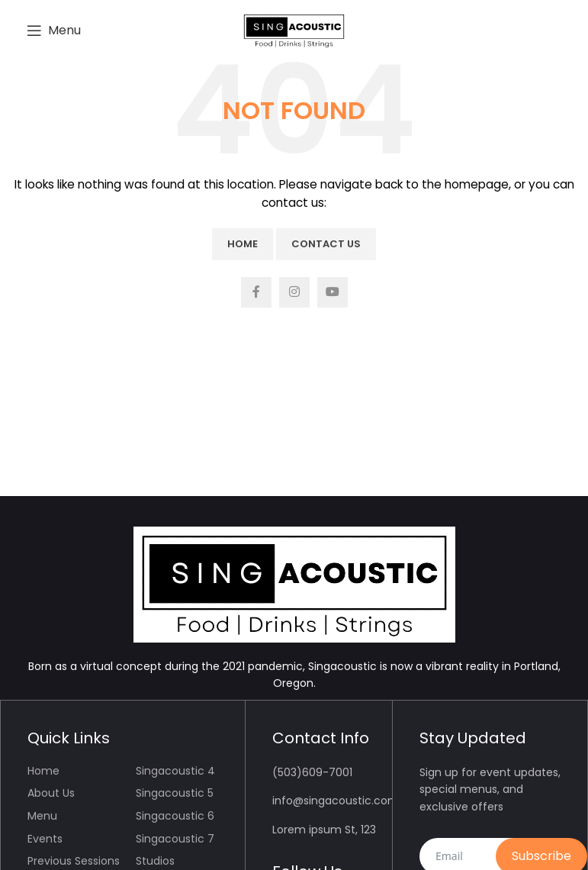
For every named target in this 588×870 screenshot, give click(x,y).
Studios (155, 861)
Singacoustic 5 (175, 793)
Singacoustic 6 (175, 816)
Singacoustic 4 (175, 771)
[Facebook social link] (256, 292)
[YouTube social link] (333, 292)
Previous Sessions (74, 861)
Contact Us (326, 244)
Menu (42, 816)
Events (45, 839)
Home (243, 244)
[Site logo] (294, 30)
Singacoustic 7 (175, 839)
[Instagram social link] (294, 292)
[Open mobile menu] (54, 31)
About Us (51, 793)
